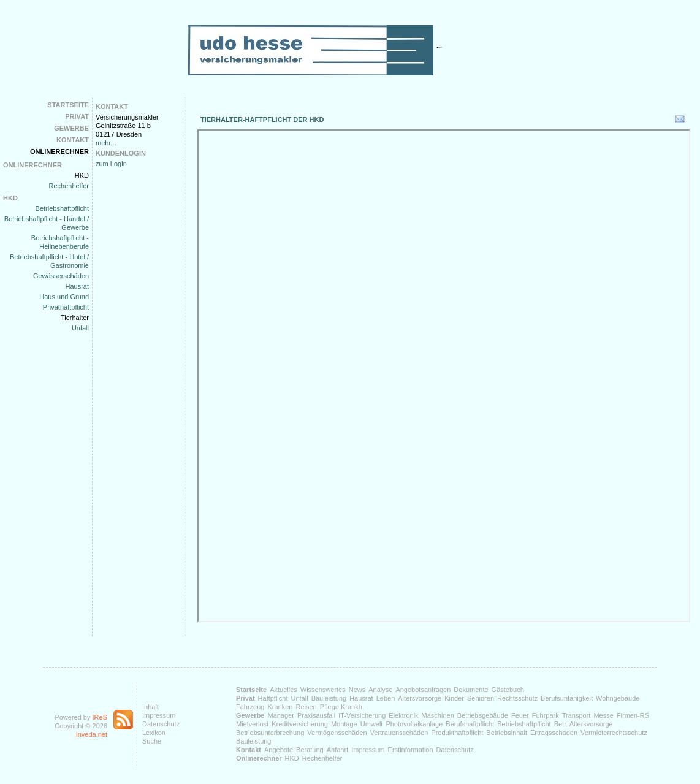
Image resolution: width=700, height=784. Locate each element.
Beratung (310, 750)
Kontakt (73, 140)
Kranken (280, 707)
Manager (280, 715)
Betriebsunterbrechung (270, 733)
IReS (100, 717)
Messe (603, 715)
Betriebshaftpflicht (62, 208)
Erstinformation (411, 750)
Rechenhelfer (69, 186)
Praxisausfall (316, 715)
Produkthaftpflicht (457, 733)
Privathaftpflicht (66, 307)
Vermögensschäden (337, 733)
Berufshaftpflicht (470, 724)
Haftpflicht (273, 698)
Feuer (520, 715)
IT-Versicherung (362, 715)
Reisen (306, 707)
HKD (82, 175)
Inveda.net (92, 734)
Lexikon (154, 733)
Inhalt (150, 707)
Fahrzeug (250, 707)
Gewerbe (71, 128)
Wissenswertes (323, 690)
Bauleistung (329, 698)
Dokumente (471, 690)
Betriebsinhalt (507, 733)
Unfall (80, 328)
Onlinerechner (59, 151)
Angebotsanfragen (423, 690)
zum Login (111, 164)
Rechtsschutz (517, 698)
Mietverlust (252, 724)
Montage (344, 724)
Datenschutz (161, 724)
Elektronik (403, 715)
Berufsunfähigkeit (567, 698)
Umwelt (372, 724)
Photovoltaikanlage (414, 724)
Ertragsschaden (554, 733)
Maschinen (438, 715)
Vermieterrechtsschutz (614, 733)
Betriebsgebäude (483, 715)
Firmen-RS (633, 715)
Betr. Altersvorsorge (584, 724)
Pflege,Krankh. (342, 707)
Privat (77, 116)
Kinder (454, 698)
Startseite (68, 105)
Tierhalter (75, 318)
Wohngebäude (618, 698)
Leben (386, 698)
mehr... (106, 143)
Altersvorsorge (420, 698)
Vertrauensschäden (399, 733)
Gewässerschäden (61, 276)
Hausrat (77, 286)
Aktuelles (283, 690)
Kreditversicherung (300, 724)
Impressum (159, 715)
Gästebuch (508, 690)
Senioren (481, 698)
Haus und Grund (64, 297)
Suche (152, 741)
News (357, 690)
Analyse (380, 690)
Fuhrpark (546, 715)
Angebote (279, 750)
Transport (576, 715)
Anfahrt (337, 750)
